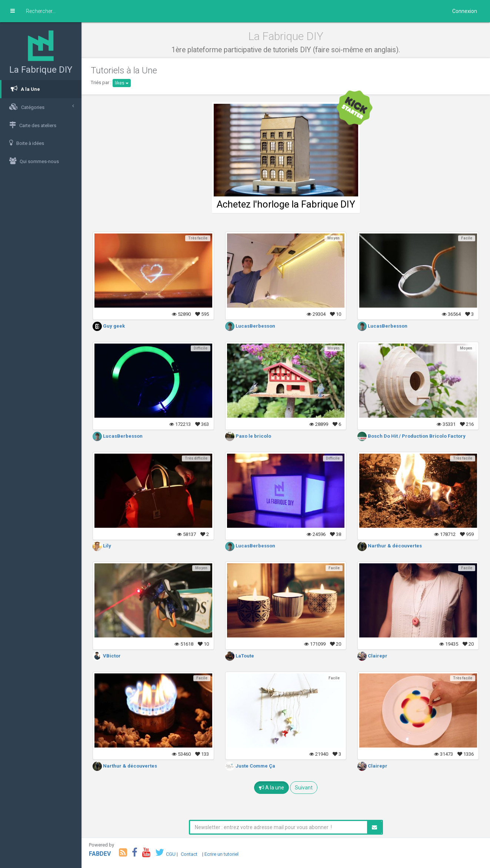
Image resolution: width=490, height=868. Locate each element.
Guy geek (109, 326)
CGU (171, 854)
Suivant (304, 788)
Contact (189, 854)
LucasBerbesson (250, 326)
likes (122, 83)
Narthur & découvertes (390, 546)
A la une (271, 788)
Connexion (465, 11)
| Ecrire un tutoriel (220, 854)
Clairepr (372, 656)
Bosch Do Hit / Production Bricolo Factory (411, 436)
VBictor (107, 656)
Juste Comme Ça (250, 766)
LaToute (240, 656)
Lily (102, 546)
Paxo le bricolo (248, 436)
